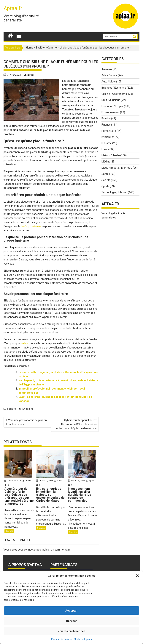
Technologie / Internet (114, 192)
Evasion (106, 118)
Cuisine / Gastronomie (115, 94)
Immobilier (108, 137)
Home (30, 48)
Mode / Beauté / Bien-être (117, 168)
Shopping (28, 409)
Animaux (107, 69)
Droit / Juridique (111, 100)
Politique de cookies (62, 639)
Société (40, 48)
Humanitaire (109, 131)
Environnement (111, 112)
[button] (137, 576)
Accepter (71, 611)
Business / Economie (114, 88)
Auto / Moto (109, 82)
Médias (106, 162)
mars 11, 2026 (45, 481)
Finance (106, 125)
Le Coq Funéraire (31, 226)
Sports (105, 186)
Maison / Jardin (111, 155)
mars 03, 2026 (77, 481)
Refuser (71, 621)
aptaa (29, 75)
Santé (105, 174)
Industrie (107, 143)
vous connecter (27, 550)
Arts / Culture (109, 75)
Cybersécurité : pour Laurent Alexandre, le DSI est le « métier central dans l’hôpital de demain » (76, 424)
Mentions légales (83, 639)
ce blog (25, 343)
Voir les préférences (71, 631)
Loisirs (105, 149)
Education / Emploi (112, 106)
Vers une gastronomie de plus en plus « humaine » (26, 422)
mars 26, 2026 (13, 481)
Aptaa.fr (13, 8)
